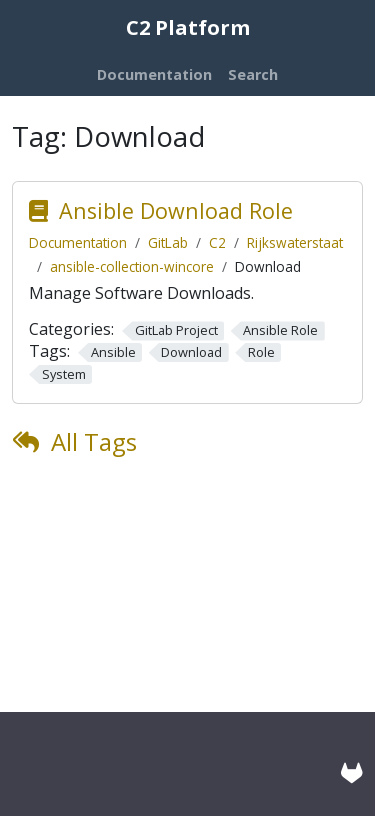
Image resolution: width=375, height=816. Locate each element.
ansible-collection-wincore (132, 266)
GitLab (168, 242)
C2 (217, 242)
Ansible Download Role (176, 210)
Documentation (78, 242)
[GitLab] (352, 772)
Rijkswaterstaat (295, 242)
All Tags (94, 441)
